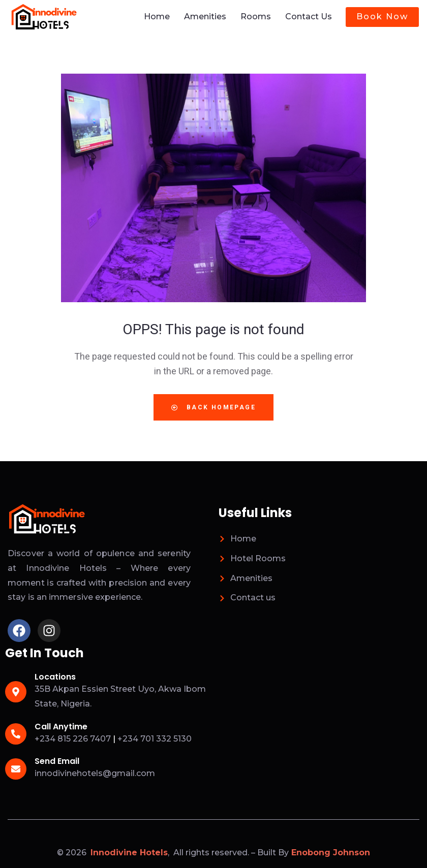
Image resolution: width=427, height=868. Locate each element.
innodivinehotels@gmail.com (95, 773)
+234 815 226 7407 (73, 738)
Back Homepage (213, 407)
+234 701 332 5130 (155, 738)
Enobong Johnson (331, 852)
